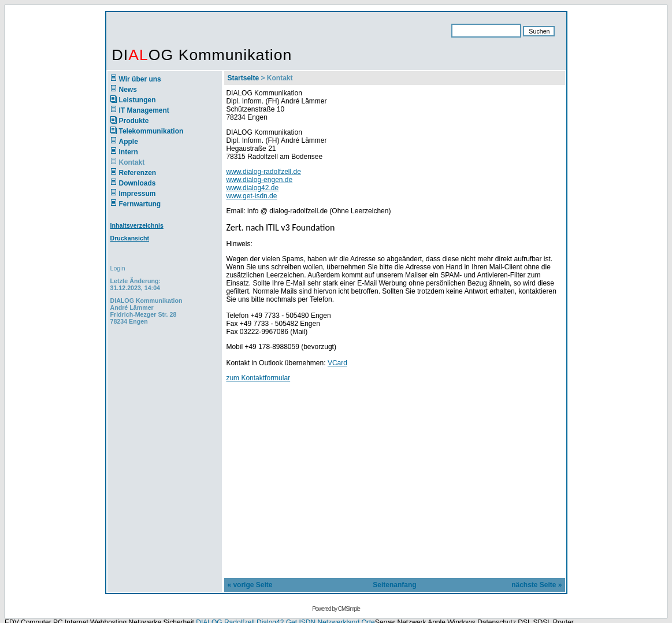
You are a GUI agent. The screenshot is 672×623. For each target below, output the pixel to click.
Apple (129, 142)
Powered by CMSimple (336, 609)
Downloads (138, 183)
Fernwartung (140, 204)
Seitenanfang (394, 585)
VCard (337, 363)
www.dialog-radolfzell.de (263, 172)
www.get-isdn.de (251, 196)
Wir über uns (140, 79)
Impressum (138, 194)
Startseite (243, 78)
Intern (129, 152)
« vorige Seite (250, 585)
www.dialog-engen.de (259, 180)
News (128, 90)
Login (118, 268)
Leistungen (138, 100)
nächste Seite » (537, 585)
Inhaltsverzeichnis (137, 225)
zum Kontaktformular (258, 378)
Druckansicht (130, 238)
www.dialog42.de (252, 188)
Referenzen (138, 173)
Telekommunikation (151, 131)
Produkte (134, 121)
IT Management (144, 110)
